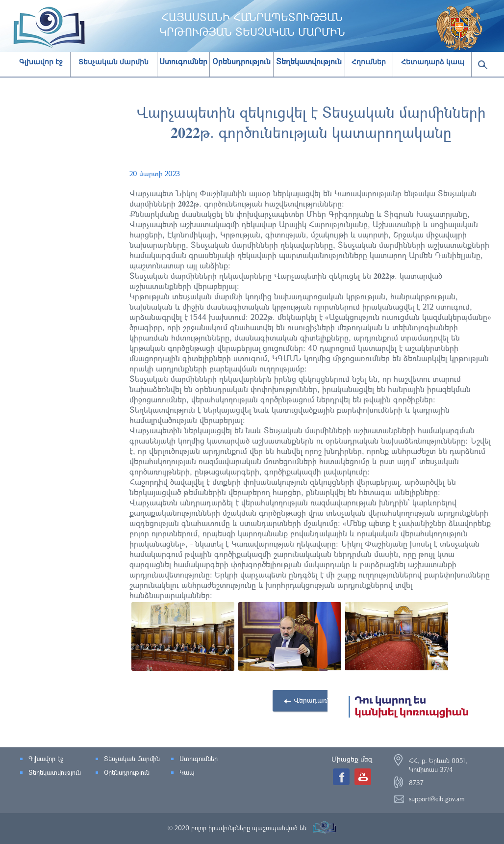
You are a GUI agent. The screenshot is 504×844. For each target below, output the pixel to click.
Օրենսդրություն (127, 772)
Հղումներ (369, 62)
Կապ (187, 772)
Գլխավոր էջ (41, 62)
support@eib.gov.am (437, 799)
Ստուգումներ (199, 759)
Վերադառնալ (316, 700)
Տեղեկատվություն (55, 772)
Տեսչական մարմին (113, 62)
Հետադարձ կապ (433, 62)
